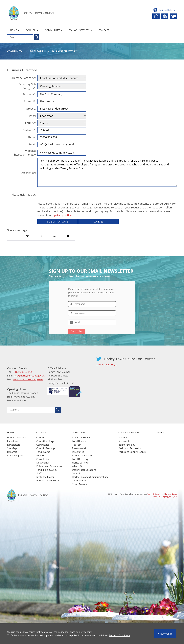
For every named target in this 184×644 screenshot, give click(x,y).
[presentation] (59, 195)
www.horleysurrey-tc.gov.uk (28, 379)
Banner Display (127, 445)
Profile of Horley (81, 438)
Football (123, 438)
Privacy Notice (171, 494)
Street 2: (31, 109)
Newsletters (14, 445)
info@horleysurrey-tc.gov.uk (29, 376)
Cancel (99, 222)
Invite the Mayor (45, 477)
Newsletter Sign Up (165, 16)
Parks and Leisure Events (132, 452)
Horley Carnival (80, 463)
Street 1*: (30, 101)
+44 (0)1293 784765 (22, 372)
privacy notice (63, 215)
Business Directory (64, 51)
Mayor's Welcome (17, 438)
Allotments (124, 441)
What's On (78, 466)
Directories (37, 51)
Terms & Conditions (120, 635)
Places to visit (79, 448)
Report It (156, 16)
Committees (43, 445)
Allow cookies (165, 634)
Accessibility (167, 10)
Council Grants (80, 481)
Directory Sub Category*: (27, 86)
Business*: (29, 94)
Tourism (77, 445)
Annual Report (15, 455)
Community (15, 51)
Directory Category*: (23, 78)
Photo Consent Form (48, 481)
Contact (104, 30)
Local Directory (80, 459)
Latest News (14, 441)
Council (40, 438)
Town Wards (43, 452)
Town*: (31, 116)
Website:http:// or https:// (25, 153)
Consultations (44, 459)
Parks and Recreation (130, 448)
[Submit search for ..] (58, 410)
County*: (31, 123)
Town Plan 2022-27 (47, 470)
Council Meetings (46, 448)
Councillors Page (45, 441)
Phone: (32, 137)
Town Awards (79, 484)
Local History (79, 441)
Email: (32, 144)
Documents (43, 463)
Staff (39, 473)
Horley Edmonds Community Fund (90, 477)
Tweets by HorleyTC (107, 365)
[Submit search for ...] (37, 37)
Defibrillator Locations (84, 470)
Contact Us (173, 16)
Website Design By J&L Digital (165, 497)
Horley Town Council (38, 13)
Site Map (12, 448)
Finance (40, 455)
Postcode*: (29, 130)
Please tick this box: (24, 195)
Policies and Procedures (49, 466)
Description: (28, 173)
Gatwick (76, 473)
